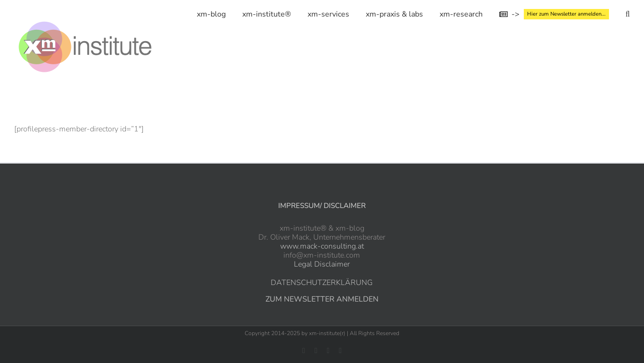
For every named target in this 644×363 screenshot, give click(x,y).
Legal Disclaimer (322, 264)
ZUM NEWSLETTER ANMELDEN (322, 299)
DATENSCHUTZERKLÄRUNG (322, 283)
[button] (628, 14)
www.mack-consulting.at (322, 246)
